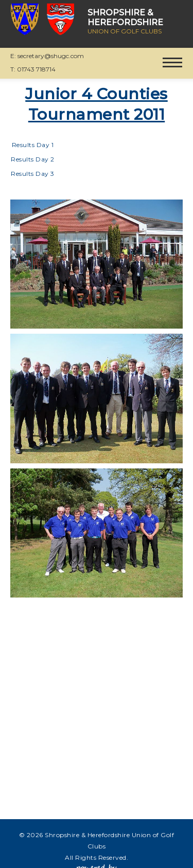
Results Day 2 (33, 159)
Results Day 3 (33, 174)
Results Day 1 (33, 145)
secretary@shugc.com (51, 56)
